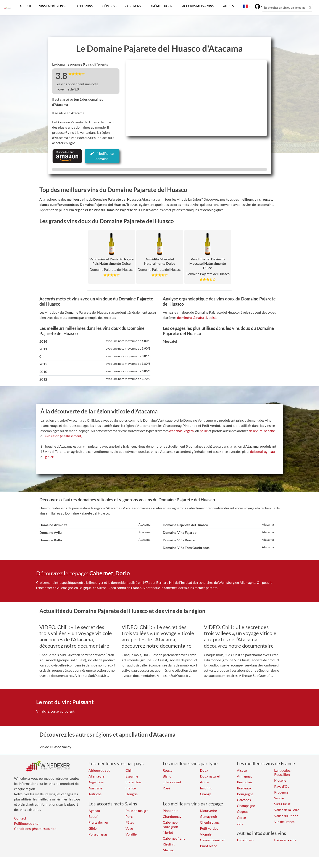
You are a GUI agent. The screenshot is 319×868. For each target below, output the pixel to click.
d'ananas (176, 431)
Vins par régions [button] (52, 6)
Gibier (93, 828)
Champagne (246, 806)
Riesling (169, 844)
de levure (256, 431)
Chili (129, 770)
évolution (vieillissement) (64, 436)
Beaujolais (245, 782)
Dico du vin (245, 840)
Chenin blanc (210, 822)
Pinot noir (170, 811)
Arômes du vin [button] (161, 6)
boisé (212, 317)
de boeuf (256, 451)
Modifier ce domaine (102, 156)
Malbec (168, 850)
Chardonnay (172, 816)
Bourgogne (245, 794)
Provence (281, 792)
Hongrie (132, 794)
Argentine (96, 782)
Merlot (168, 832)
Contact (20, 818)
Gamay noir (209, 816)
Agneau (94, 811)
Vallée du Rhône (286, 816)
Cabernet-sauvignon (170, 824)
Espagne (132, 776)
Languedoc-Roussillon (283, 772)
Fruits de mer (98, 822)
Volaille (131, 834)
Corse (241, 817)
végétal (189, 431)
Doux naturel (210, 776)
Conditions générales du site (35, 828)
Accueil (26, 6)
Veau (129, 828)
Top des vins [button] (83, 6)
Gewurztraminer (212, 840)
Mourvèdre (208, 811)
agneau (269, 451)
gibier (49, 457)
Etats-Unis (134, 782)
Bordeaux (244, 788)
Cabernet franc (174, 838)
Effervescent (172, 782)
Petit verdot (209, 828)
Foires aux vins (285, 840)
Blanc (167, 776)
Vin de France (284, 822)
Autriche (95, 794)
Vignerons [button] (133, 6)
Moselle (280, 780)
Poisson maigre (137, 811)
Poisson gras (98, 834)
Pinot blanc (208, 846)
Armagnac (245, 776)
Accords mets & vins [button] (198, 6)
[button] (245, 6)
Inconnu (206, 788)
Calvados (244, 800)
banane (269, 431)
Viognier (206, 834)
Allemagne (96, 776)
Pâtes (130, 822)
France (131, 788)
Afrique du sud (99, 770)
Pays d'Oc (282, 786)
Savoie (279, 798)
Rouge (168, 770)
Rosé (166, 788)
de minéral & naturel (192, 317)
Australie (95, 788)
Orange (206, 794)
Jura (240, 823)
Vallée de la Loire (287, 810)
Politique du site (26, 823)
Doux (204, 770)
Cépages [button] (109, 6)
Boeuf (93, 816)
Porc (129, 816)
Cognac (243, 811)
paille (204, 431)
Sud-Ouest (282, 804)
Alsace (242, 770)
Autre (204, 782)
